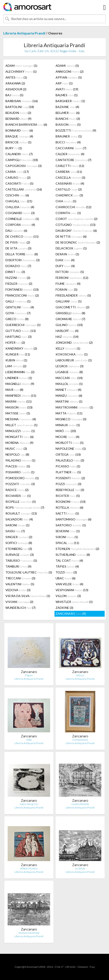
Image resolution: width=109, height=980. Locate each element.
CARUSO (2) (18, 178)
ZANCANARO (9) (71, 614)
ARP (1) (64, 83)
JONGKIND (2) (74, 342)
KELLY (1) (68, 348)
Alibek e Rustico (29, 868)
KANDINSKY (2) (21, 348)
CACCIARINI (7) (71, 148)
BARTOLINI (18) (20, 107)
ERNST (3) (15, 272)
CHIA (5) (66, 201)
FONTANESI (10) (22, 289)
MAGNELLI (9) (20, 384)
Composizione (80, 740)
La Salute (80, 868)
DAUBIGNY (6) (76, 231)
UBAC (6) (66, 578)
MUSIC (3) (16, 449)
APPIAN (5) (69, 77)
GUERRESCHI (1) (23, 325)
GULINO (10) (69, 325)
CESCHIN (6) (17, 195)
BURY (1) (14, 148)
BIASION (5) (68, 124)
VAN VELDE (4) (69, 584)
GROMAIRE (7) (70, 319)
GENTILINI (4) (20, 307)
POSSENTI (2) (70, 478)
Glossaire (83, 967)
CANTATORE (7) (73, 160)
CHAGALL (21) (19, 201)
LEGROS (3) (70, 366)
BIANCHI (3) (68, 119)
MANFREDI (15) (21, 396)
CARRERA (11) (69, 172)
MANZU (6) (69, 396)
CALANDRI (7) (19, 154)
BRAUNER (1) (69, 136)
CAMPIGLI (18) (22, 160)
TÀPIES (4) (67, 566)
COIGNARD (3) (20, 213)
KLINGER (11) (18, 354)
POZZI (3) (68, 484)
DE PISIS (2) (18, 242)
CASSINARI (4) (70, 183)
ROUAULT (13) (21, 513)
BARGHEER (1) (70, 101)
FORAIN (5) (66, 289)
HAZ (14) (67, 337)
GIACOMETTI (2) (72, 307)
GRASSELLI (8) (70, 313)
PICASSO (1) (68, 466)
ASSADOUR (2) (16, 89)
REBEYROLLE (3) (70, 490)
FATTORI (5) (70, 272)
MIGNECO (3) (71, 419)
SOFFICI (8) (19, 543)
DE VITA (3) (18, 248)
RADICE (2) (17, 490)
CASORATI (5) (19, 183)
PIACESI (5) (18, 466)
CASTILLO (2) (69, 189)
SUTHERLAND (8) (73, 555)
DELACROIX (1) (71, 248)
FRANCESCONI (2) (22, 295)
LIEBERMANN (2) (20, 372)
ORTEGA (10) (68, 454)
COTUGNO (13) (76, 225)
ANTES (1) (16, 77)
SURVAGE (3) (20, 555)
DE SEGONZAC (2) (78, 242)
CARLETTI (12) (70, 166)
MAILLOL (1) (69, 384)
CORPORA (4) (20, 225)
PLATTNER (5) (68, 472)
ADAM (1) (21, 66)
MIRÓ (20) (66, 431)
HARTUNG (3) (19, 337)
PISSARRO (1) (20, 472)
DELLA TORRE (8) (22, 254)
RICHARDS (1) (18, 496)
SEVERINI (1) (68, 531)
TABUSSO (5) (21, 560)
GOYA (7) (18, 313)
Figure (29, 675)
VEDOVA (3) (18, 590)
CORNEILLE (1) (22, 219)
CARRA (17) (17, 172)
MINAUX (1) (68, 425)
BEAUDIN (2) (18, 113)
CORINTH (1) (68, 213)
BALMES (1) (67, 95)
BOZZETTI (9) (76, 130)
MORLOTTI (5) (70, 443)
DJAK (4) (65, 260)
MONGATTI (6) (20, 437)
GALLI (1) (18, 301)
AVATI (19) (67, 89)
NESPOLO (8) (17, 454)
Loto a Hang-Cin (29, 804)
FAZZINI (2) (18, 278)
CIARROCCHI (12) (73, 207)
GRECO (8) (17, 319)
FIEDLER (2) (19, 284)
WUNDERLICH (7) (20, 608)
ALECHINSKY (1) (21, 71)
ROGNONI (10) (71, 502)
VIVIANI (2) (19, 602)
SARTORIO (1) (71, 525)
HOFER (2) (15, 342)
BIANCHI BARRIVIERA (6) (26, 124)
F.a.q (92, 967)
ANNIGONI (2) (70, 71)
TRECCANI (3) (20, 578)
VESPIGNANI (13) (72, 590)
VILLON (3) (68, 596)
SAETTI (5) (67, 513)
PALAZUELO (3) (70, 460)
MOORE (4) (67, 437)
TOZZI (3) (66, 572)
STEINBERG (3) (19, 549)
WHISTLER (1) (74, 602)
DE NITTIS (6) (71, 236)
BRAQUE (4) (19, 136)
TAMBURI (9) (18, 566)
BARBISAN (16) (22, 101)
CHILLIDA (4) (20, 207)
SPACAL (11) (67, 543)
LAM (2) (16, 366)
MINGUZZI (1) (20, 431)
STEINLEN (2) (77, 549)
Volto (29, 740)
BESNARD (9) (18, 119)
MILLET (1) (21, 425)
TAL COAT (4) (69, 560)
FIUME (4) (68, 284)
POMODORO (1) (22, 478)
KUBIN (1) (16, 360)
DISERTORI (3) (23, 260)
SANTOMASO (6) (73, 519)
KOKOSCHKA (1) (72, 354)
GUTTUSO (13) (21, 331)
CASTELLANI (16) (24, 189)
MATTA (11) (69, 413)
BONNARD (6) (19, 130)
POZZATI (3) (20, 484)
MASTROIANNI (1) (74, 407)
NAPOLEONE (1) (71, 449)
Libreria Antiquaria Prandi (24, 33)
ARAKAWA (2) (15, 83)
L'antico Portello (80, 804)
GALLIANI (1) (69, 301)
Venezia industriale (29, 933)
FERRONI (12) (72, 278)
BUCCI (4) (68, 142)
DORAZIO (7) (18, 266)
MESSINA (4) (21, 419)
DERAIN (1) (67, 254)
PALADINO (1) (20, 460)
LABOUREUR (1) (74, 360)
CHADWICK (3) (69, 195)
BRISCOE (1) (18, 142)
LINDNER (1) (19, 378)
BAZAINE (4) (67, 107)
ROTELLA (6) (69, 507)
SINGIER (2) (19, 537)
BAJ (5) (14, 95)
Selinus (80, 675)
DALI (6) (16, 231)
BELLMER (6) (68, 113)
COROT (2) (77, 219)
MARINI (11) (19, 401)
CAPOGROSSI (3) (24, 166)
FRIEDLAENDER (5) (73, 295)
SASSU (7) (15, 531)
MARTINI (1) (69, 401)
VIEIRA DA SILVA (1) (28, 596)
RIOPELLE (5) (21, 502)
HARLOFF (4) (67, 331)
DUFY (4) (65, 266)
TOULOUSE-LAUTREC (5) (29, 572)
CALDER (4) (70, 154)
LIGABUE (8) (69, 372)
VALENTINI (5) (20, 584)
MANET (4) (68, 390)
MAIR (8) (14, 390)
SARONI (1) (17, 525)
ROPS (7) (25, 507)
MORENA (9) (19, 443)
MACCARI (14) (69, 378)
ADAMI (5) (67, 66)
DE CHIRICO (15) (22, 236)
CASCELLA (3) (70, 178)
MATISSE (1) (18, 413)
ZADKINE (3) (64, 608)
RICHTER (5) (68, 496)
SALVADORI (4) (19, 519)
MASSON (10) (19, 407)
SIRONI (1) (67, 537)
